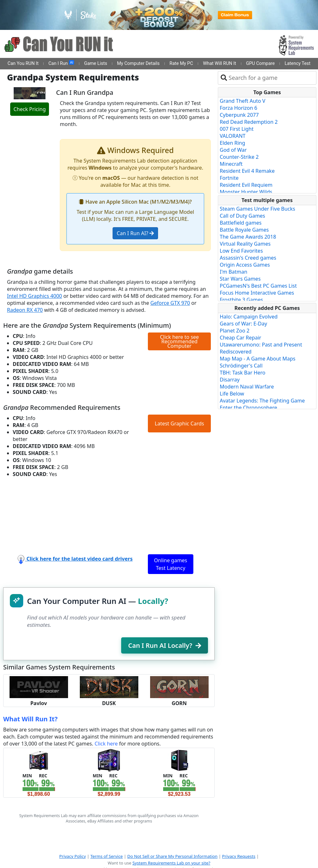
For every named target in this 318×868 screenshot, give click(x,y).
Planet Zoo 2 (235, 331)
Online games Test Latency (170, 564)
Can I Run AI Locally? (165, 645)
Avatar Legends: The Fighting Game (262, 401)
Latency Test (297, 63)
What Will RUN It (219, 63)
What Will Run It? (30, 719)
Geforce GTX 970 (170, 303)
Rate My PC (181, 63)
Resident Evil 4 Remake (247, 171)
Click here (106, 744)
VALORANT (233, 136)
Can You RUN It (23, 63)
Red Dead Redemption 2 (249, 122)
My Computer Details (138, 63)
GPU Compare (260, 63)
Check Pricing (29, 109)
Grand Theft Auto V (242, 101)
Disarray (230, 380)
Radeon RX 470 (25, 310)
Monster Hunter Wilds (246, 192)
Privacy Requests (239, 856)
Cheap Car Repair (240, 338)
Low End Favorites (241, 251)
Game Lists (96, 63)
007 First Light (237, 129)
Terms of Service (107, 856)
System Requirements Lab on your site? (171, 863)
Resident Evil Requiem (246, 185)
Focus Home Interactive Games (257, 293)
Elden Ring (232, 143)
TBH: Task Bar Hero (243, 373)
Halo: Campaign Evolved (249, 317)
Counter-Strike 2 (239, 157)
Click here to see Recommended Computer (179, 341)
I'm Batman (234, 272)
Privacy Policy (73, 856)
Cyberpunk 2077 (239, 115)
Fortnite (229, 178)
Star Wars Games (240, 279)
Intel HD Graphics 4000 (35, 296)
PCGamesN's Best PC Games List (258, 286)
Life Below (232, 394)
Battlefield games (241, 223)
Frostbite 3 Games (241, 300)
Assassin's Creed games (248, 258)
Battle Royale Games (244, 230)
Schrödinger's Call (241, 366)
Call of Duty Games (242, 216)
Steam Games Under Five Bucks (257, 209)
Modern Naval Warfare (247, 387)
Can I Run (61, 63)
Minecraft (231, 164)
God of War (233, 150)
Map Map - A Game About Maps (258, 359)
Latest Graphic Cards (180, 423)
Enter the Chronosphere (248, 408)
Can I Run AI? (135, 233)
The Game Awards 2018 (248, 237)
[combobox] (271, 78)
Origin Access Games (245, 265)
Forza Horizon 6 (238, 108)
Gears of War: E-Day (243, 324)
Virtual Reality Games (245, 244)
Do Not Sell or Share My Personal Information (172, 856)
